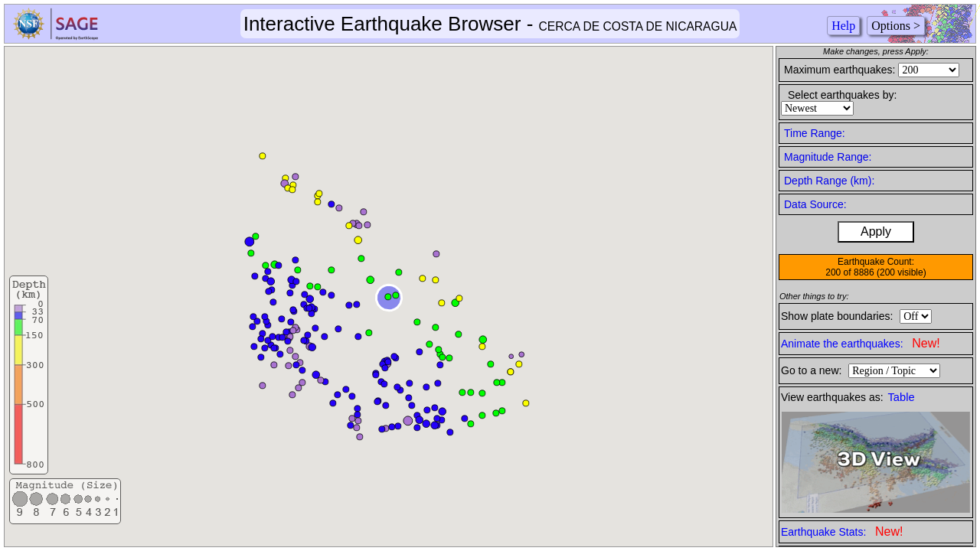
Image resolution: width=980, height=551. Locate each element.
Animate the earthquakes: (861, 343)
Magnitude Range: (828, 157)
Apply (876, 231)
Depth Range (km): (829, 181)
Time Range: (815, 133)
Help (843, 26)
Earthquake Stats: (842, 531)
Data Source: (815, 204)
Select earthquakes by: (842, 95)
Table (902, 397)
